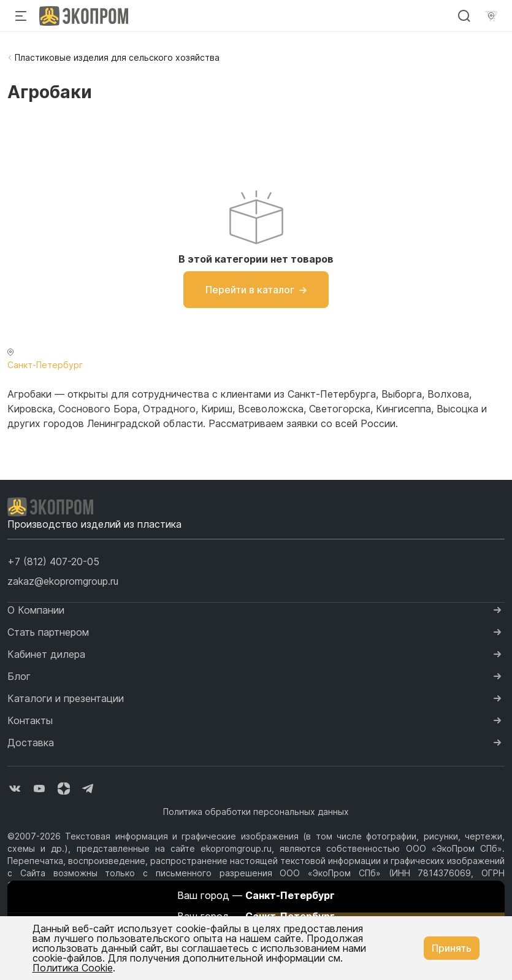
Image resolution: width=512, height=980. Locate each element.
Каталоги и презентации (66, 698)
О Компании (36, 610)
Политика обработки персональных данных (256, 812)
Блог (19, 676)
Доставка (31, 743)
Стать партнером (48, 632)
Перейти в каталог (256, 290)
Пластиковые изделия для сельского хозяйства (117, 57)
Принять (452, 948)
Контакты (30, 720)
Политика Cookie (73, 968)
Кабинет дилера (46, 654)
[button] (53, 561)
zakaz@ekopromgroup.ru (63, 581)
